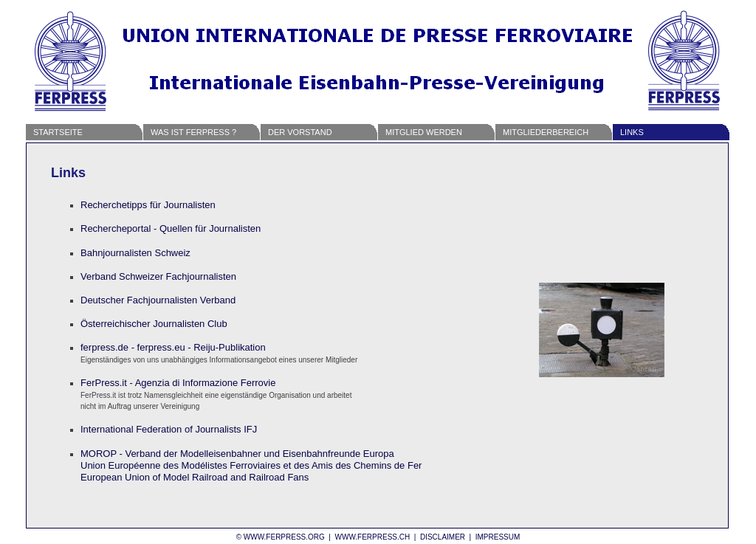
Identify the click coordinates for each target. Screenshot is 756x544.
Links (632, 132)
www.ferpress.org (284, 537)
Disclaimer (443, 537)
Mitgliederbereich (546, 132)
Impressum (498, 537)
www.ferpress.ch (372, 537)
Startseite (58, 132)
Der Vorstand (300, 132)
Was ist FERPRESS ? (193, 132)
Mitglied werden (424, 132)
